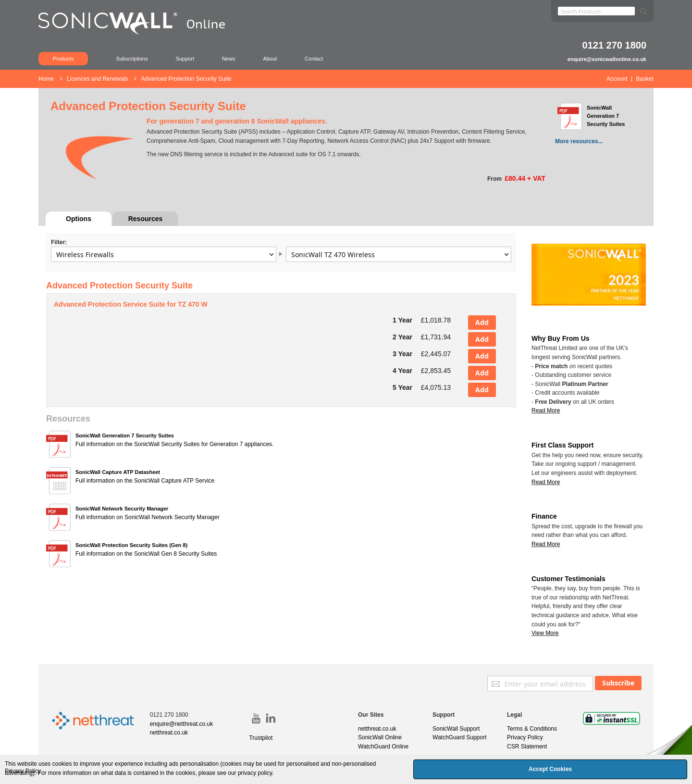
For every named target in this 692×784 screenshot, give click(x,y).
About (270, 59)
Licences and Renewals (98, 79)
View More (545, 633)
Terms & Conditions (532, 729)
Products (63, 59)
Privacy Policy (525, 737)
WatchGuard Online (383, 747)
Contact (314, 59)
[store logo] (137, 36)
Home (47, 79)
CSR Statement (527, 747)
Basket (645, 79)
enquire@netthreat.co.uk (182, 724)
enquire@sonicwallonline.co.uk (607, 59)
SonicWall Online (380, 737)
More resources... (579, 141)
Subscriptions (132, 59)
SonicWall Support (456, 729)
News (229, 59)
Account (617, 79)
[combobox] (596, 11)
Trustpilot (261, 738)
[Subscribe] (618, 683)
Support (185, 59)
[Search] (643, 9)
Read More (546, 482)
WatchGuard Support (459, 737)
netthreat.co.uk (169, 733)
